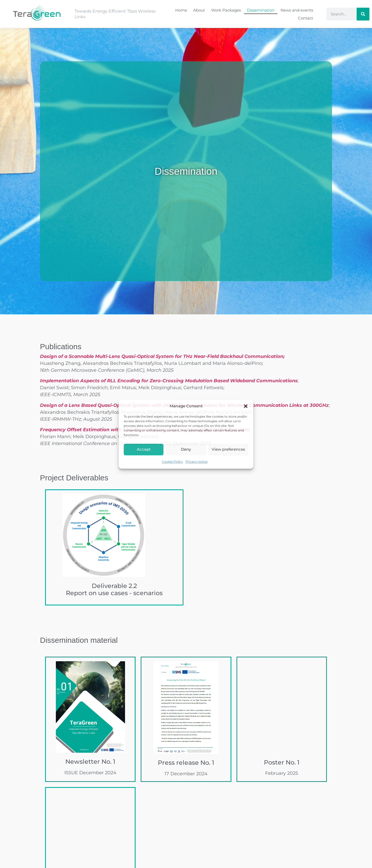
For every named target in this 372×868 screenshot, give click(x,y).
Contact (306, 18)
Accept (144, 449)
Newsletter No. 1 (90, 762)
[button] (246, 406)
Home (181, 10)
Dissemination (261, 10)
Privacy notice (197, 462)
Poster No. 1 (282, 762)
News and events (297, 10)
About (199, 10)
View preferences (228, 449)
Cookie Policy (172, 462)
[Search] (363, 14)
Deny (186, 449)
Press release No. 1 (186, 763)
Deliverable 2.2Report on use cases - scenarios (114, 590)
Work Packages (226, 10)
